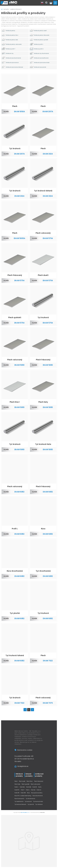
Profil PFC (17, 790)
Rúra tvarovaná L (19, 799)
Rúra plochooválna (37, 793)
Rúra (28, 793)
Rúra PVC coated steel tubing (23, 796)
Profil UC (39, 790)
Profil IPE (35, 787)
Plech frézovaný (39, 781)
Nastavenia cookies (23, 750)
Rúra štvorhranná (38, 796)
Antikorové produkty (39, 775)
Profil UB (33, 790)
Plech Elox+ (30, 781)
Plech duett (22, 781)
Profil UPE (17, 793)
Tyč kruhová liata (38, 801)
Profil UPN (23, 793)
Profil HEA (22, 787)
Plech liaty (17, 784)
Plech (16, 781)
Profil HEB (29, 787)
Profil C (16, 787)
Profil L (40, 787)
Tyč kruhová (28, 801)
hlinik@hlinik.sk (23, 766)
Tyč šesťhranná (19, 801)
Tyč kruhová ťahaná (20, 804)
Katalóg (6, 9)
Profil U (28, 790)
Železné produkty (29, 775)
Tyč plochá (31, 804)
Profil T (23, 790)
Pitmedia (43, 812)
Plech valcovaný (35, 784)
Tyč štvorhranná (30, 799)
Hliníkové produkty (16, 9)
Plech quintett (25, 784)
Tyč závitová (39, 804)
